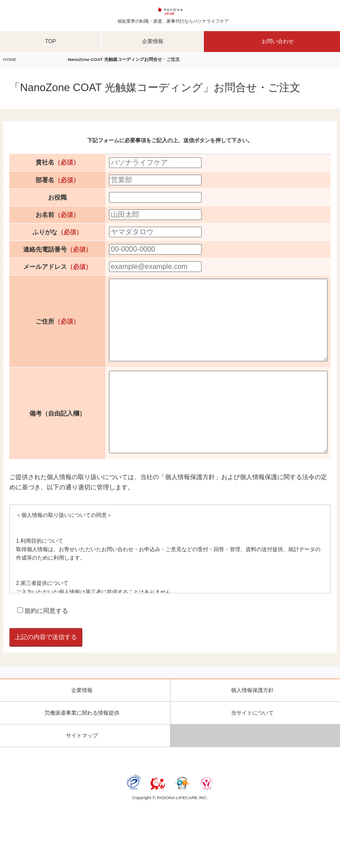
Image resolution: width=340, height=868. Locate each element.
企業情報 (153, 41)
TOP (50, 41)
